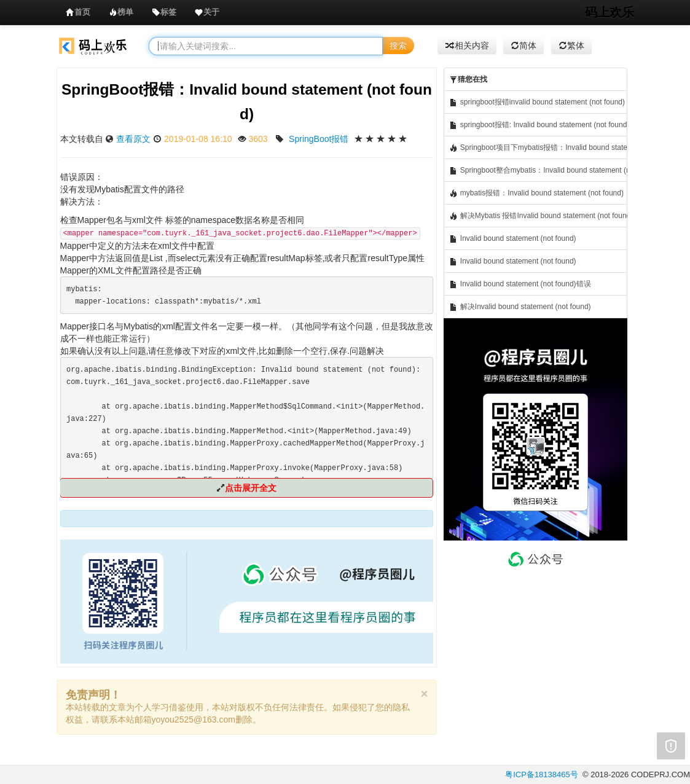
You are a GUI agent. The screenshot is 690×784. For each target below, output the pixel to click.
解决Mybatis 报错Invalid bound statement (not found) (538, 216)
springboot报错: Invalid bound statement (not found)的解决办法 (538, 125)
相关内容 (467, 45)
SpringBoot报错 (319, 139)
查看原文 (133, 139)
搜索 (398, 45)
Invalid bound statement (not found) (512, 239)
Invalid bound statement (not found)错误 (520, 284)
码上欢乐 (610, 12)
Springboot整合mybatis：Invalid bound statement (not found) (538, 171)
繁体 (571, 45)
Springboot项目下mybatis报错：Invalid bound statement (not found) (538, 148)
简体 (523, 45)
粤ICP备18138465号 (542, 774)
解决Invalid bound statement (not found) (520, 307)
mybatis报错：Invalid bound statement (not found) (536, 193)
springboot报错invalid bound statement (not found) (537, 102)
